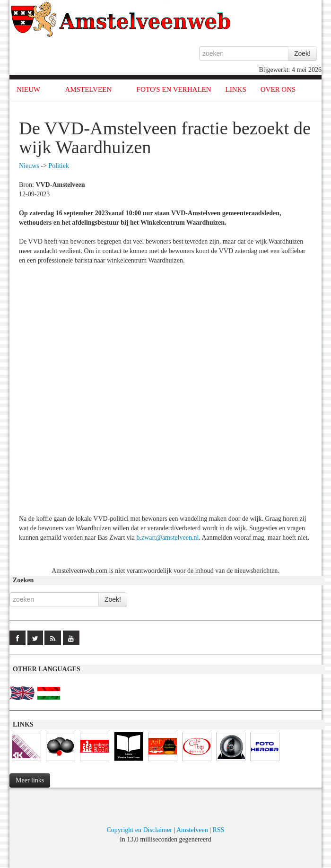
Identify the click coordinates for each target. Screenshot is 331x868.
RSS (219, 830)
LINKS (236, 89)
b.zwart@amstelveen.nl (167, 538)
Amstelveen (192, 830)
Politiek (59, 166)
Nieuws (29, 166)
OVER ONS (278, 89)
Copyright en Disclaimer (139, 830)
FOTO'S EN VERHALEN (174, 89)
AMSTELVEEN (88, 89)
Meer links (30, 780)
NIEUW (28, 89)
